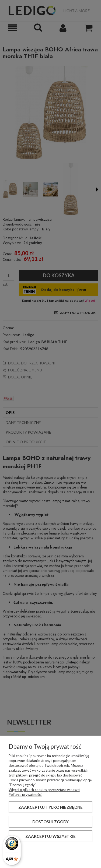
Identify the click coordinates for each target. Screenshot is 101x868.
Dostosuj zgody (50, 822)
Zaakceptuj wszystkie (50, 836)
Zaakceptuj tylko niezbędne (50, 807)
